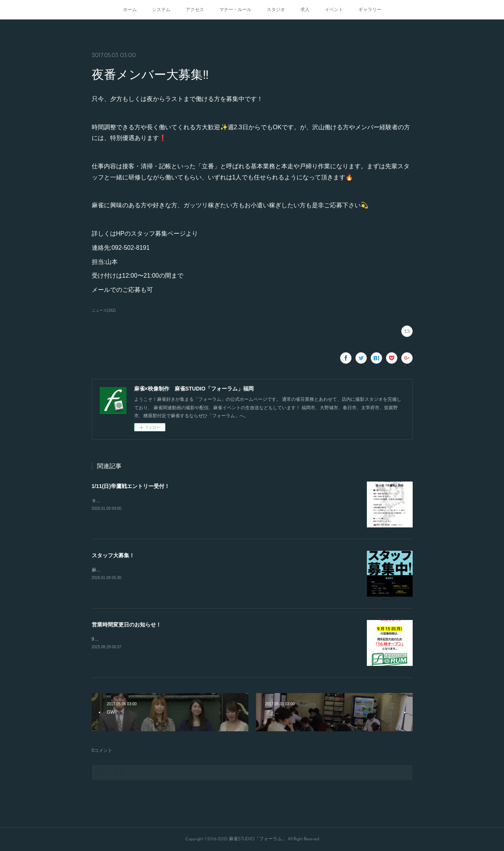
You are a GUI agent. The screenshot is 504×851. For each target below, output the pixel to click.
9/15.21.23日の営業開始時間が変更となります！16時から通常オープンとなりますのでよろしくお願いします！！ (208, 639)
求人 (305, 10)
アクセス (195, 10)
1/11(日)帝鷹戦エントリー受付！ (131, 486)
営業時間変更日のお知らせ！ (126, 625)
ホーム (130, 10)
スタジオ (276, 10)
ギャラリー (370, 10)
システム (161, 10)
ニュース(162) (104, 310)
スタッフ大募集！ (113, 555)
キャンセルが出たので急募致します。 (131, 501)
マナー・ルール (235, 10)
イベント (334, 10)
